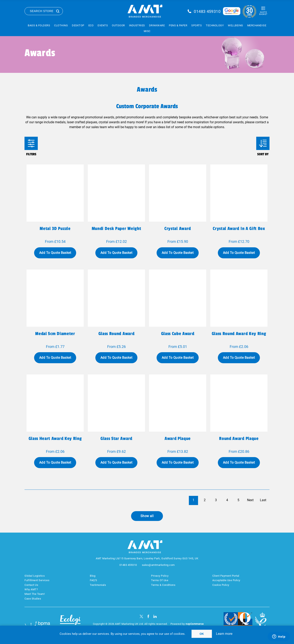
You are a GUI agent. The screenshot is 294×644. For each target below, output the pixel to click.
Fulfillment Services (37, 580)
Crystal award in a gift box (239, 229)
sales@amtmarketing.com (158, 565)
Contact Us (31, 585)
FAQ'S (94, 580)
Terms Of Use (160, 580)
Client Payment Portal (226, 576)
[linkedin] (155, 616)
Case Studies (33, 599)
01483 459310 (207, 11)
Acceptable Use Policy (226, 580)
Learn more (224, 634)
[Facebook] (148, 616)
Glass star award (116, 439)
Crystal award (178, 229)
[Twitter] (141, 616)
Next (250, 500)
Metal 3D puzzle (55, 229)
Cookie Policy (221, 585)
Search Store (42, 11)
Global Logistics (35, 576)
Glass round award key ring (239, 334)
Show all (147, 516)
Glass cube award (178, 334)
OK (202, 634)
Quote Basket (263, 13)
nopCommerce (195, 624)
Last (263, 500)
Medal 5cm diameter (55, 334)
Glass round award (116, 334)
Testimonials (98, 585)
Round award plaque (239, 439)
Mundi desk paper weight (116, 229)
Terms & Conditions (163, 585)
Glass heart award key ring (55, 439)
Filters (31, 143)
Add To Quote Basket (55, 253)
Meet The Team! (35, 594)
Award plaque (178, 439)
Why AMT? (31, 589)
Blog (93, 576)
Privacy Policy (160, 576)
